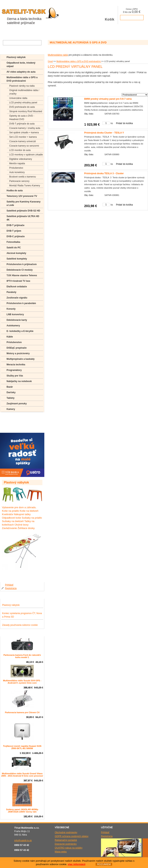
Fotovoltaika (13, 242)
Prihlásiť (9, 585)
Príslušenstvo (16, 168)
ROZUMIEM (104, 864)
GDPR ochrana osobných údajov (72, 836)
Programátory (14, 370)
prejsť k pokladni (132, 18)
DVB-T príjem (14, 231)
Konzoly (11, 309)
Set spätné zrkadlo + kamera (24, 133)
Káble (10, 337)
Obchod (6, 32)
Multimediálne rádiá (58, 55)
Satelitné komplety (17, 259)
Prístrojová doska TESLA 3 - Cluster (104, 173)
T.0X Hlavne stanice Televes (22, 275)
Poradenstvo (13, 422)
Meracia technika (16, 365)
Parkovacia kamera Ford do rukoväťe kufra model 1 (22, 656)
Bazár (10, 387)
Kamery (11, 409)
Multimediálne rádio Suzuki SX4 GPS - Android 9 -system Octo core (22, 682)
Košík (110, 15)
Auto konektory (17, 172)
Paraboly (11, 292)
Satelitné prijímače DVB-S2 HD (23, 211)
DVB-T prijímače (16, 225)
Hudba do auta (15, 191)
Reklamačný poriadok (66, 840)
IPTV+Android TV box (18, 281)
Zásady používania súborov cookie (20, 625)
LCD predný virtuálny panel (23, 103)
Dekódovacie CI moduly (20, 270)
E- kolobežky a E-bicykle (20, 331)
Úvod (50, 61)
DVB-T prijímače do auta (22, 124)
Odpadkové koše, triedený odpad (21, 65)
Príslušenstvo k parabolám (21, 303)
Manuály (11, 428)
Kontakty (69, 32)
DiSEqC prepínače (17, 348)
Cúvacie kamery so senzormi (24, 146)
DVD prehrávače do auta (22, 107)
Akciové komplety (16, 253)
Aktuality (41, 32)
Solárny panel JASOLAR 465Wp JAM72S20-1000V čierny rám (22, 811)
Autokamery (13, 326)
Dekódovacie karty (17, 320)
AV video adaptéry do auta (21, 72)
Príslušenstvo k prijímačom (22, 264)
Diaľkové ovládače (17, 287)
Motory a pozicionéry (18, 353)
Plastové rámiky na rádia (22, 86)
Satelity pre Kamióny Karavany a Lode (24, 203)
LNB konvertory (15, 314)
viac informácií (77, 864)
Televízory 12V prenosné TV (22, 196)
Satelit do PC (14, 248)
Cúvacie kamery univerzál (22, 141)
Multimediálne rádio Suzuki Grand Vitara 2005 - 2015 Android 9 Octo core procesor (22, 775)
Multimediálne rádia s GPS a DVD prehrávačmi (79, 61)
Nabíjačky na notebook (19, 381)
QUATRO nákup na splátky (69, 848)
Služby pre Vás (15, 376)
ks (112, 123)
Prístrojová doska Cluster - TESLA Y (104, 133)
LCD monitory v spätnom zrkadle (26, 155)
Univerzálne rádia (18, 98)
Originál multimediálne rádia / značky (24, 92)
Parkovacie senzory (19, 181)
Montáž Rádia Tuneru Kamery (25, 186)
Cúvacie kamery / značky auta (25, 128)
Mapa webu (61, 852)
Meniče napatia (17, 163)
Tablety (11, 398)
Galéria (55, 32)
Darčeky (11, 392)
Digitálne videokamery (21, 159)
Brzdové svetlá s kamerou (23, 177)
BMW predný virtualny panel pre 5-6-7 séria (108, 99)
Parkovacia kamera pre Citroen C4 (22, 712)
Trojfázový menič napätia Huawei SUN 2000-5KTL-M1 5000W (22, 747)
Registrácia (11, 588)
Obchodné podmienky (66, 832)
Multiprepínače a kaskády (21, 359)
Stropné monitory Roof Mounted (26, 111)
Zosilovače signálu (17, 298)
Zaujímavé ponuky (17, 404)
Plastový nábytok (16, 57)
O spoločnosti (24, 32)
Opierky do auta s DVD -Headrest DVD (22, 118)
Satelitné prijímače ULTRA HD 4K (23, 218)
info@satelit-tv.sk (23, 841)
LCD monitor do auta (20, 150)
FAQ (9, 417)
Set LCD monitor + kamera (23, 137)
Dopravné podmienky (66, 844)
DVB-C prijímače (16, 236)
